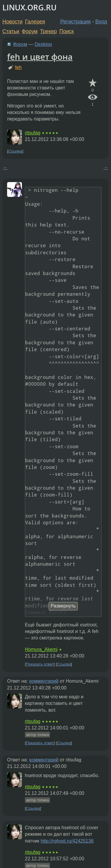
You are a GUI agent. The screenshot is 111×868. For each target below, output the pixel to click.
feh (18, 67)
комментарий (44, 681)
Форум (29, 31)
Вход (101, 22)
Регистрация (76, 22)
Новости (12, 22)
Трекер (48, 31)
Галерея (35, 22)
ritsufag (33, 133)
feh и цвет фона (40, 57)
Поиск (67, 31)
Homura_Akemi (41, 649)
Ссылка (15, 151)
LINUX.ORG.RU (29, 8)
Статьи (11, 31)
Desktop (43, 44)
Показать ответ (40, 664)
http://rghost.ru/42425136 (67, 841)
